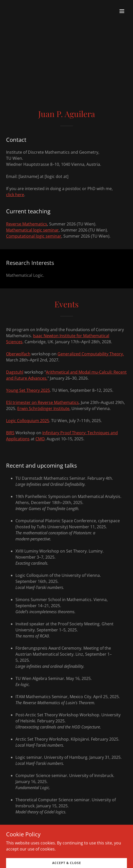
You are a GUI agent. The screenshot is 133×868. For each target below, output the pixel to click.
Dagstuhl (15, 372)
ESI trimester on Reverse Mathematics (42, 402)
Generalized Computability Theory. (91, 354)
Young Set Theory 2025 (28, 390)
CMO (40, 439)
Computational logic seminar (34, 236)
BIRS (10, 433)
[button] (122, 11)
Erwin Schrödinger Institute (43, 408)
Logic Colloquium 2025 (28, 421)
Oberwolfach (18, 354)
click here (15, 195)
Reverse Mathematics (27, 224)
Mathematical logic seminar (32, 230)
